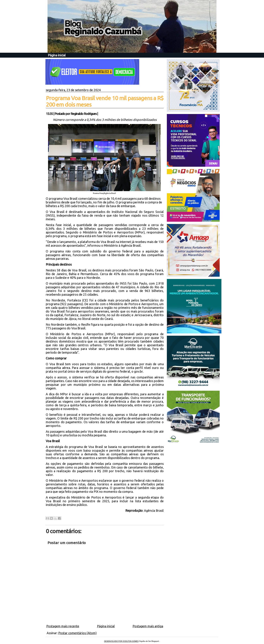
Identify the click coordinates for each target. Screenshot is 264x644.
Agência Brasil (153, 510)
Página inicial (57, 55)
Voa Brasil (57, 364)
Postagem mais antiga (148, 626)
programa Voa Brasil (63, 199)
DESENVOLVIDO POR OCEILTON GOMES (121, 641)
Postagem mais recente (63, 626)
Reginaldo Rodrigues (84, 114)
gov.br (138, 371)
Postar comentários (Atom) (77, 633)
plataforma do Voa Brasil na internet (106, 242)
